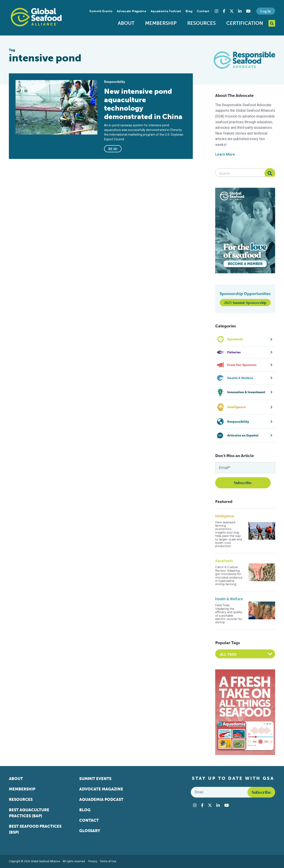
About (126, 23)
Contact (203, 11)
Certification (245, 23)
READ (113, 149)
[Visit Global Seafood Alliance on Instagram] (217, 11)
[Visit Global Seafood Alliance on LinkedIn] (240, 11)
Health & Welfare (229, 599)
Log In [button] (266, 11)
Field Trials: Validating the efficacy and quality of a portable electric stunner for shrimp (229, 614)
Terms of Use (108, 861)
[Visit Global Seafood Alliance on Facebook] (224, 11)
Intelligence (225, 516)
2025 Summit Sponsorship (245, 303)
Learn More (225, 154)
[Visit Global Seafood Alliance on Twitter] (232, 11)
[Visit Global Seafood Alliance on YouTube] (248, 11)
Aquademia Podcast (166, 11)
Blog (189, 11)
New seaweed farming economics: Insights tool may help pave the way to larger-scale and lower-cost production (229, 534)
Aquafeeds (224, 561)
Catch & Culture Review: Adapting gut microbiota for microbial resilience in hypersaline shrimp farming (229, 576)
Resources (201, 23)
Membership (161, 23)
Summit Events (101, 11)
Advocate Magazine (131, 11)
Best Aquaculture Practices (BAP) (29, 813)
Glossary (90, 831)
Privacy (93, 861)
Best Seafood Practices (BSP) (35, 829)
